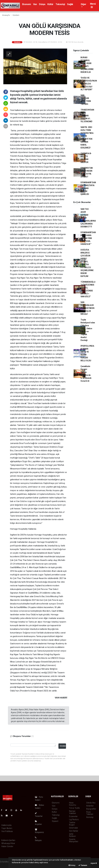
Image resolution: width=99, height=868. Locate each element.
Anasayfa (6, 15)
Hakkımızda (6, 825)
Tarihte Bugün (72, 824)
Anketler (90, 806)
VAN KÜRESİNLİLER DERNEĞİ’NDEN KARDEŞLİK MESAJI (87, 308)
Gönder (63, 746)
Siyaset (55, 821)
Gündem (16, 15)
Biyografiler (91, 809)
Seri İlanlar (74, 831)
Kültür (50, 4)
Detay (72, 865)
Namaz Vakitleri (73, 812)
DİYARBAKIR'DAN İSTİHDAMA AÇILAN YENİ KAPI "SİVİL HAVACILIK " (88, 238)
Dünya (42, 4)
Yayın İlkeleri (7, 828)
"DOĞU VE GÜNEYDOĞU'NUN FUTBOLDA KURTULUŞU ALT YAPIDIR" (89, 84)
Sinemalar (73, 828)
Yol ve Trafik (74, 808)
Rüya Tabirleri (90, 813)
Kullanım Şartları (8, 840)
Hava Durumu (73, 804)
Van (35, 4)
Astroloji (90, 817)
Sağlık (70, 4)
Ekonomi (26, 4)
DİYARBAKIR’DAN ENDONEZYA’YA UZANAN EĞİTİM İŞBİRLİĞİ (88, 188)
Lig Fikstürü (74, 819)
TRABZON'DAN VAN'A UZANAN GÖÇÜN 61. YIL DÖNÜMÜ (87, 116)
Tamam (83, 865)
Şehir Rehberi (72, 835)
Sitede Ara (91, 803)
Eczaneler (73, 816)
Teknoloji (60, 4)
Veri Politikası (7, 831)
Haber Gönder (7, 846)
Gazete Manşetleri (74, 840)
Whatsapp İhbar (8, 843)
